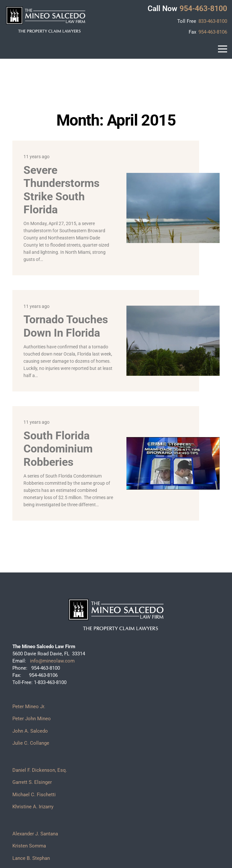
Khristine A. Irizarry (33, 807)
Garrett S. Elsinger (32, 782)
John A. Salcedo (30, 731)
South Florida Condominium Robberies (58, 449)
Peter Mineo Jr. (29, 707)
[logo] (46, 20)
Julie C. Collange (31, 743)
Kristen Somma (29, 846)
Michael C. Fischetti (34, 795)
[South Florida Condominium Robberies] (173, 440)
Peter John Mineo (32, 719)
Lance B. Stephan (31, 858)
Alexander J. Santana (35, 834)
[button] (223, 49)
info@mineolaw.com (52, 661)
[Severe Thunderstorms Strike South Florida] (173, 176)
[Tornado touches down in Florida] (173, 309)
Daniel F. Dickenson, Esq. (40, 770)
